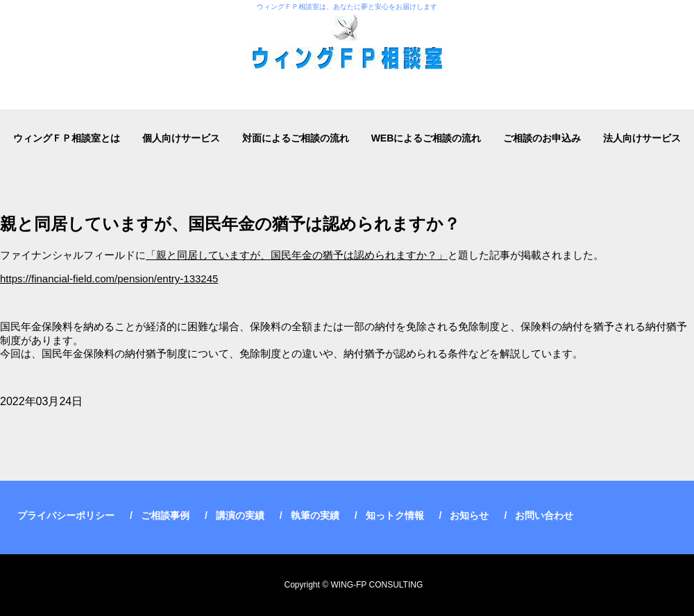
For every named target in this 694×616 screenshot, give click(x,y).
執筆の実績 (315, 515)
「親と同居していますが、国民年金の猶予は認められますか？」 (297, 255)
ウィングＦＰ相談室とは (67, 138)
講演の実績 (240, 515)
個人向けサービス (181, 138)
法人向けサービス (642, 138)
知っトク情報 (395, 515)
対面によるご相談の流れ (296, 138)
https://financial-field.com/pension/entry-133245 (109, 279)
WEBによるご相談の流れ (426, 138)
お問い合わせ (544, 515)
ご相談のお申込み (542, 138)
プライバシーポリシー (66, 515)
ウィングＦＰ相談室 (347, 55)
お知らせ (469, 515)
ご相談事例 (165, 515)
